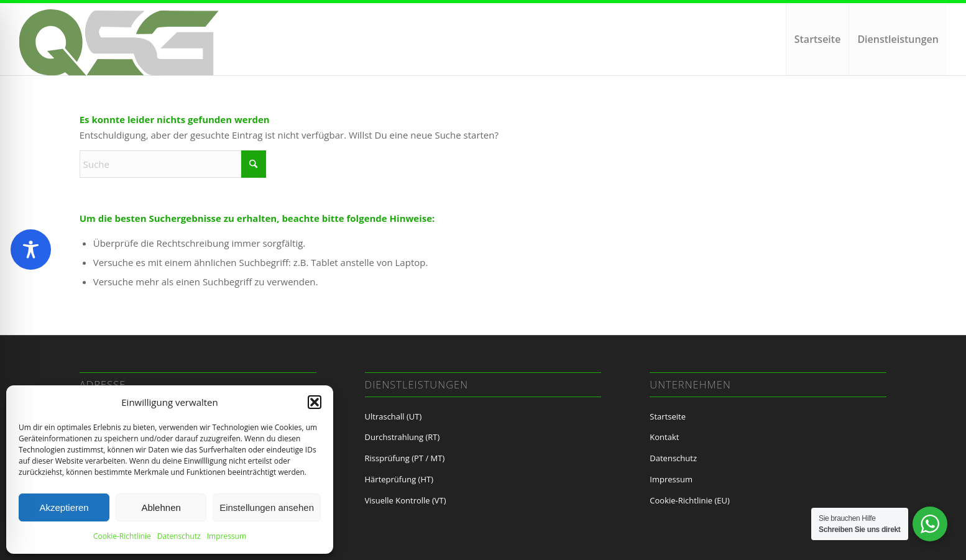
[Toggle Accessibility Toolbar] (31, 250)
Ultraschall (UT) (393, 416)
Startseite (668, 416)
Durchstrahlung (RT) (402, 437)
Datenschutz (179, 536)
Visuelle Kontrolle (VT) (406, 500)
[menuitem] (817, 39)
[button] (315, 402)
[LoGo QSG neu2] (120, 45)
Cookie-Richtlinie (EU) (689, 500)
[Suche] (173, 164)
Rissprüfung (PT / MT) (405, 458)
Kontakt (664, 437)
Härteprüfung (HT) (399, 479)
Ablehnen (161, 507)
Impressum (227, 536)
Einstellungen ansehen (267, 507)
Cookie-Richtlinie (122, 536)
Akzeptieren (64, 507)
